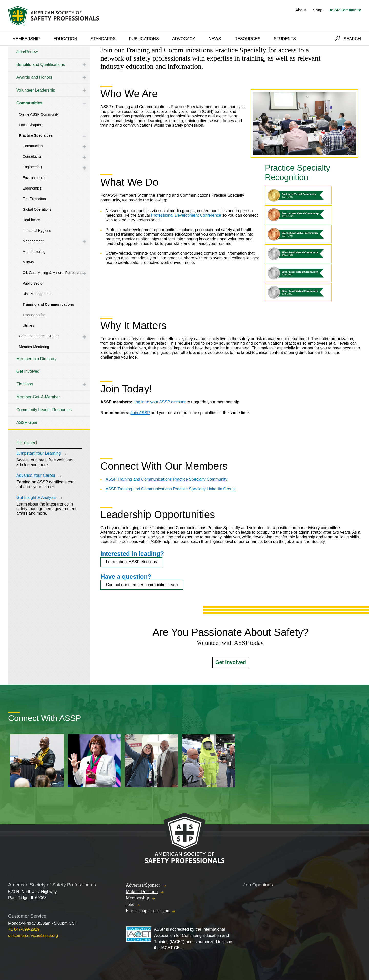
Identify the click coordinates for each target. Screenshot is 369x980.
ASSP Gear (27, 423)
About (301, 10)
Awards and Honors (34, 77)
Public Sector (33, 283)
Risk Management (37, 294)
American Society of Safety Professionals (54, 16)
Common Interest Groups (39, 336)
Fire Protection (34, 199)
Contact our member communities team (142, 585)
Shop (318, 10)
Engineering (32, 167)
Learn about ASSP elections (131, 562)
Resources (247, 39)
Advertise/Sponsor (143, 885)
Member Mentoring (34, 347)
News (215, 39)
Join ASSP (140, 413)
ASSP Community (345, 10)
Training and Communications (48, 304)
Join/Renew (27, 52)
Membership (26, 39)
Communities (29, 103)
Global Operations (37, 209)
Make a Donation (142, 892)
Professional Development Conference (186, 215)
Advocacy (184, 39)
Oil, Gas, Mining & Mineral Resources (52, 273)
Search (352, 39)
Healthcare (31, 220)
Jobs (130, 904)
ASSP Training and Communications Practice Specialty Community (166, 479)
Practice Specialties (36, 135)
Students (285, 39)
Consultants (32, 156)
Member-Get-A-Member (38, 397)
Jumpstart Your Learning (39, 453)
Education (65, 39)
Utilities (28, 325)
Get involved (231, 662)
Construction (33, 146)
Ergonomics (32, 188)
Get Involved (28, 371)
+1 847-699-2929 (24, 929)
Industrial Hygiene (37, 231)
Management (33, 241)
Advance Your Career (36, 475)
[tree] (49, 237)
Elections (25, 384)
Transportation (34, 315)
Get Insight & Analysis (36, 497)
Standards (103, 39)
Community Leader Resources (44, 410)
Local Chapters (31, 125)
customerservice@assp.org (33, 936)
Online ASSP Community (39, 114)
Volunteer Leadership (36, 90)
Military (28, 262)
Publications (144, 39)
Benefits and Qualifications (41, 65)
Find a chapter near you (148, 911)
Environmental (34, 178)
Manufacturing (34, 252)
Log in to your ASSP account (160, 402)
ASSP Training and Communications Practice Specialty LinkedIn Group (170, 489)
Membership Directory (36, 359)
